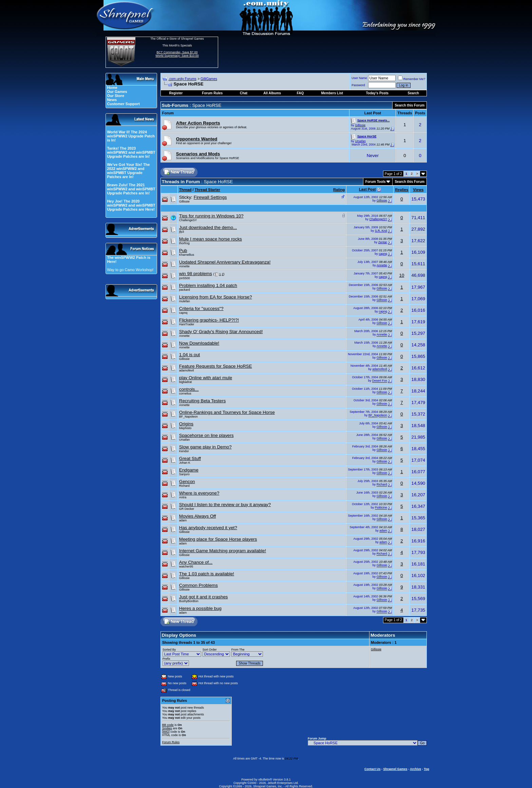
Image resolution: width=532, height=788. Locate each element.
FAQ (300, 93)
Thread (185, 190)
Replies (402, 190)
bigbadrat (186, 382)
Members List (332, 93)
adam (183, 520)
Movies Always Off (198, 516)
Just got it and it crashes (204, 597)
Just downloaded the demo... (208, 227)
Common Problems (198, 585)
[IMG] (166, 732)
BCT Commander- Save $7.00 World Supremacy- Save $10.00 (177, 54)
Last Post (367, 189)
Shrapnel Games (395, 769)
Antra (183, 497)
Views (418, 190)
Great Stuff (190, 458)
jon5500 (185, 278)
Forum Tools (376, 182)
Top (426, 769)
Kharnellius (187, 255)
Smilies (167, 728)
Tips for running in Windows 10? (211, 216)
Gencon (187, 482)
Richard (184, 486)
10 (402, 275)
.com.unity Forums (182, 79)
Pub (183, 251)
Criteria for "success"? (201, 309)
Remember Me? (412, 79)
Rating (339, 190)
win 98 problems (196, 274)
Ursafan (360, 141)
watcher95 (186, 566)
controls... (189, 389)
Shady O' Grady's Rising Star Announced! (221, 332)
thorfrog (184, 243)
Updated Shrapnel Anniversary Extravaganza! (225, 262)
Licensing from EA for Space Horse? (216, 297)
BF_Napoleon (188, 417)
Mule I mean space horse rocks (211, 239)
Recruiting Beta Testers (203, 401)
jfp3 (182, 232)
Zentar (383, 242)
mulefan (185, 301)
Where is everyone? (199, 493)
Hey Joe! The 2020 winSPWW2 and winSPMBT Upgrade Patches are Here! (131, 205)
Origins (186, 424)
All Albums (272, 93)
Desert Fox (380, 381)
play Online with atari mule (206, 378)
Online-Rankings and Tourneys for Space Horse (227, 412)
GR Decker (187, 509)
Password (358, 85)
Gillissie (360, 125)
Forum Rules (171, 742)
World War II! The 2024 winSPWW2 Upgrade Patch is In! (131, 136)
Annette (184, 266)
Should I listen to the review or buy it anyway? (225, 505)
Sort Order (210, 650)
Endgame (189, 470)
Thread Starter (207, 190)
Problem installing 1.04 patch (208, 285)
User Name (359, 78)
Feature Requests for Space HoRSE (216, 366)
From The (238, 650)
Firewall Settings (210, 197)
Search (413, 93)
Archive (415, 769)
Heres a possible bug (200, 608)
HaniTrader (187, 324)
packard (185, 290)
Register (176, 93)
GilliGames (209, 79)
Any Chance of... (196, 562)
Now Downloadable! (199, 343)
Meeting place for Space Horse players (218, 539)
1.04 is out (190, 355)
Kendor (184, 451)
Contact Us (373, 769)
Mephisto (185, 428)
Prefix (166, 659)
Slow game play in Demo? (205, 447)
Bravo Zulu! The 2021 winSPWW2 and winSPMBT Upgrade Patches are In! (131, 189)
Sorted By (169, 650)
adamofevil (187, 370)
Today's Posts (377, 93)
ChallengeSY (188, 220)
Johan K (185, 463)
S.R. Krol (381, 231)
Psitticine (381, 508)
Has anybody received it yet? (208, 528)
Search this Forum (410, 105)
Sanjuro (184, 474)
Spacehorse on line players (206, 435)
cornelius (185, 393)
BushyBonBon (189, 601)
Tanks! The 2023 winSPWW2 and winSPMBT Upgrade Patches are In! (131, 152)
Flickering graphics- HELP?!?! (209, 320)
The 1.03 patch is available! (207, 574)
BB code (168, 725)
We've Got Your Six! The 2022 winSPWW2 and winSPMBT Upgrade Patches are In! (128, 171)
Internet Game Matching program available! (223, 551)
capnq (383, 254)
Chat (244, 93)
